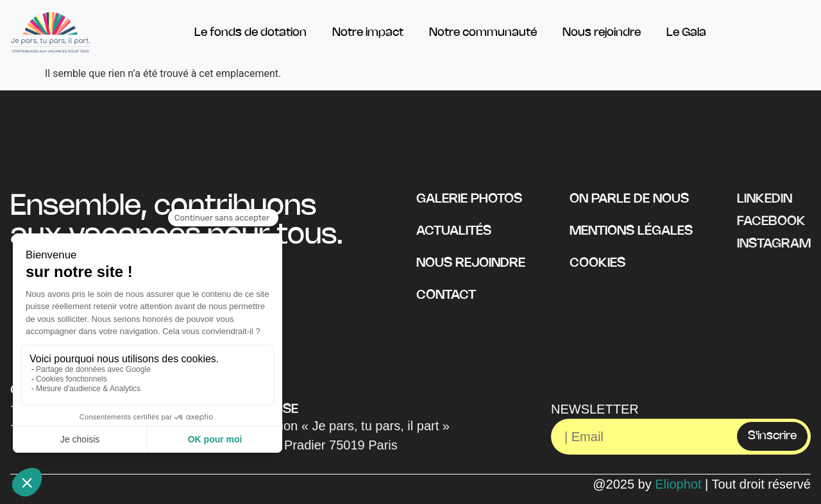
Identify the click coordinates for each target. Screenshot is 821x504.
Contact (446, 295)
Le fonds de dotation (250, 33)
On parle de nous (629, 199)
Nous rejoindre (602, 33)
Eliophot (678, 484)
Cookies (597, 263)
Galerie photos (469, 199)
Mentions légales (631, 231)
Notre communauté (483, 33)
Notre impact (368, 33)
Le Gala (686, 33)
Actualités (454, 231)
